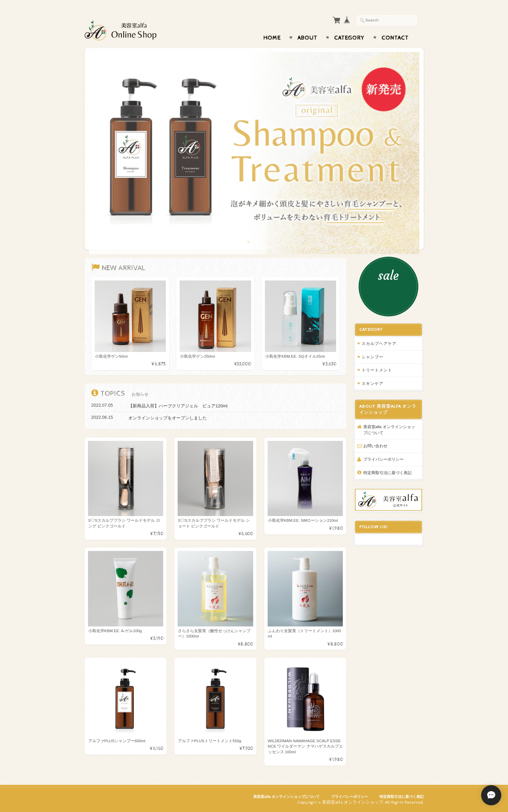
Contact (395, 38)
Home (272, 38)
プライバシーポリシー (383, 459)
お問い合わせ (375, 446)
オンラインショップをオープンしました (168, 418)
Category (349, 38)
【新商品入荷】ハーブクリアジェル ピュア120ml (178, 406)
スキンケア (373, 383)
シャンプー (373, 357)
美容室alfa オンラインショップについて (389, 430)
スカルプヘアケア (379, 343)
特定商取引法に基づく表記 (387, 473)
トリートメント (377, 370)
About (307, 38)
